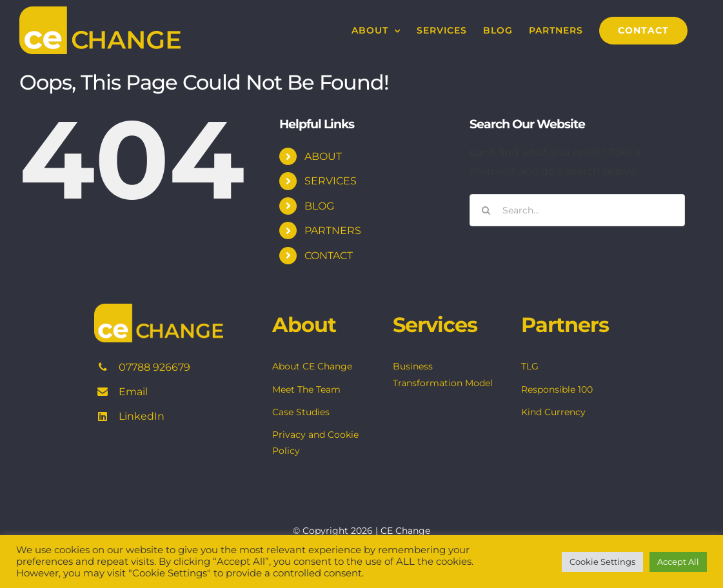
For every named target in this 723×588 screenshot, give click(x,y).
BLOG (319, 206)
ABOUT (323, 156)
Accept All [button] (678, 562)
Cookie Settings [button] (602, 562)
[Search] (486, 210)
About (304, 325)
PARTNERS (333, 230)
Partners (565, 325)
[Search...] (577, 210)
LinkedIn (142, 416)
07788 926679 (154, 367)
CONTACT (329, 256)
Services (435, 325)
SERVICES (331, 181)
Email (133, 392)
